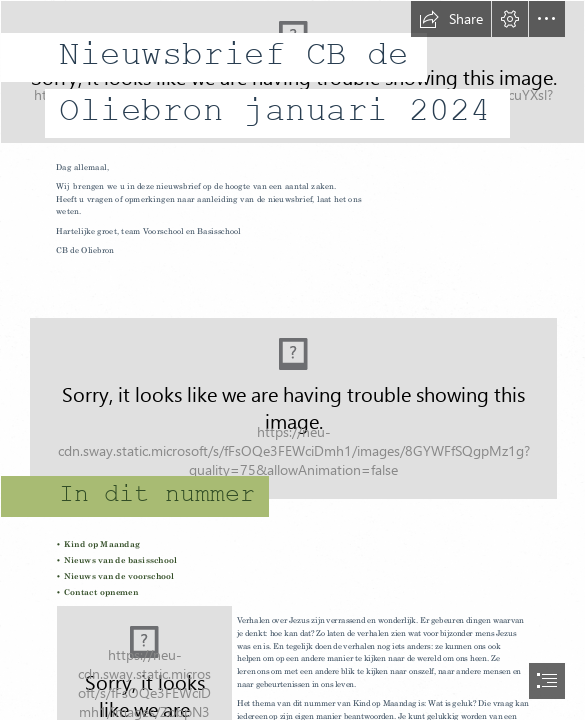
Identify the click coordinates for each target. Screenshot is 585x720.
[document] (292, 360)
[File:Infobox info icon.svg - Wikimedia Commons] (292, 399)
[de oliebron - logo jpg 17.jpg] (292, 75)
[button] (451, 19)
